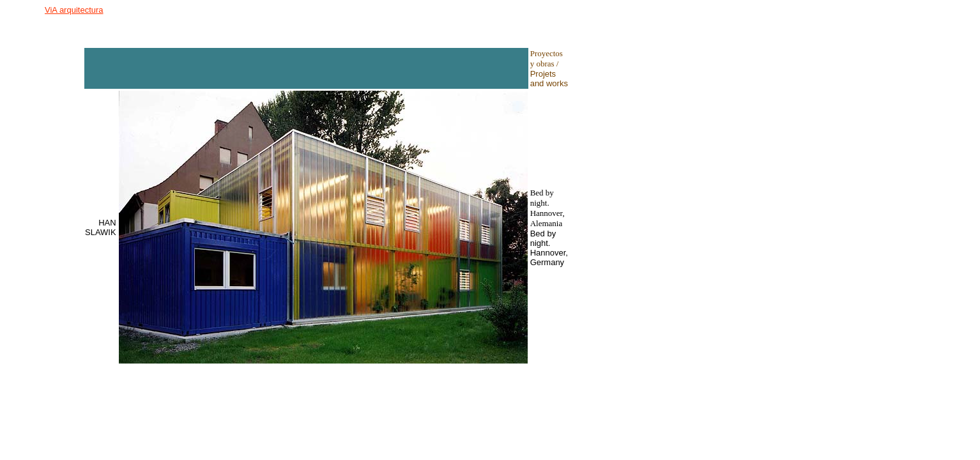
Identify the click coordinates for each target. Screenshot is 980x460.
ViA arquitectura (74, 10)
